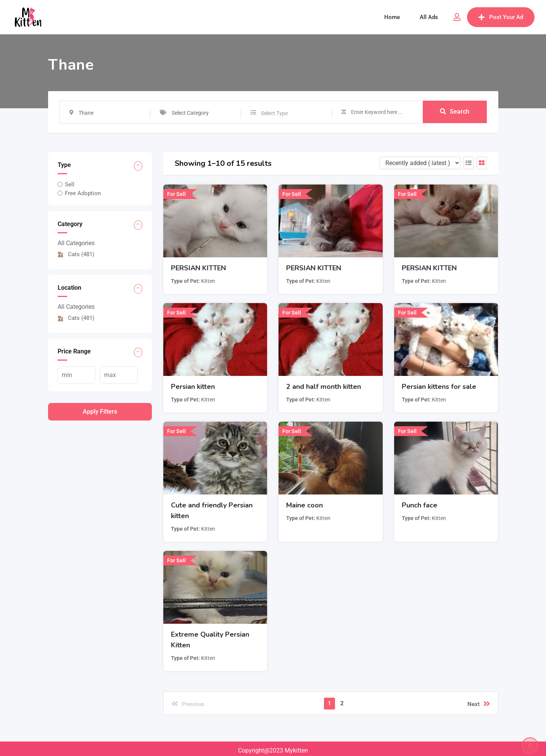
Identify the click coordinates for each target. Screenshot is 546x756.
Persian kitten (193, 387)
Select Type (274, 113)
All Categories (76, 243)
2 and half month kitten (324, 387)
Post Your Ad (501, 17)
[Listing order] (420, 163)
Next (479, 704)
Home (392, 17)
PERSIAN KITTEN (198, 268)
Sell (70, 185)
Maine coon (304, 505)
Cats (76, 254)
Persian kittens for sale (439, 387)
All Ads (429, 17)
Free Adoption (83, 193)
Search (455, 112)
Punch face (420, 505)
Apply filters (100, 412)
